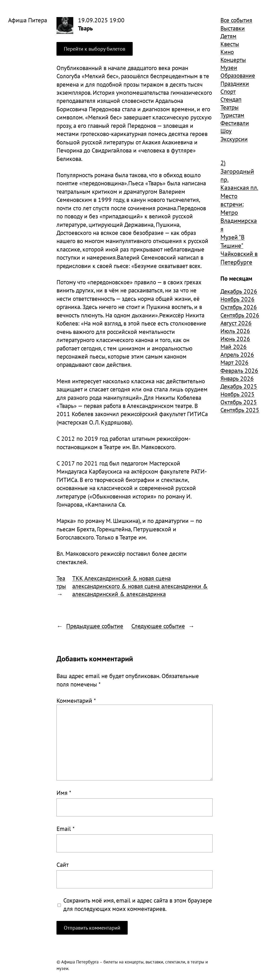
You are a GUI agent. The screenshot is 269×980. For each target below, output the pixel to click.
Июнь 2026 (235, 339)
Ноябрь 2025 (237, 394)
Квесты (230, 44)
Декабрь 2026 (239, 291)
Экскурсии (234, 139)
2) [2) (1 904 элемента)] (223, 163)
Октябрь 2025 (239, 402)
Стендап (231, 99)
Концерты (233, 60)
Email (66, 829)
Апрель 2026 (237, 354)
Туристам (232, 115)
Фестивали (235, 123)
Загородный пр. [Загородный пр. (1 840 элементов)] (237, 175)
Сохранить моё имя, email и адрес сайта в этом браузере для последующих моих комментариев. (138, 904)
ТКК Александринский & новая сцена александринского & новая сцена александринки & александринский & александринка (140, 586)
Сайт (63, 864)
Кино (227, 52)
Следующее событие (158, 626)
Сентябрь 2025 (240, 410)
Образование (238, 75)
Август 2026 (236, 323)
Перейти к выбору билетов (95, 49)
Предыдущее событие (95, 626)
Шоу (226, 131)
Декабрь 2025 (239, 386)
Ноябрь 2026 (237, 299)
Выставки (233, 28)
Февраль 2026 (239, 370)
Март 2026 (234, 362)
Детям (228, 36)
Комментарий (76, 700)
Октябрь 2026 (239, 307)
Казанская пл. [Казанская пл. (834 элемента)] (239, 188)
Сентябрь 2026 (240, 315)
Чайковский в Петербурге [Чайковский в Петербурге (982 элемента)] (239, 258)
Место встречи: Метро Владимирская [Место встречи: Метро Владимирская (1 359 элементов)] (239, 213)
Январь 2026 (237, 378)
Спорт (228, 91)
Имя (64, 793)
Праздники (235, 83)
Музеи (229, 67)
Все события (236, 20)
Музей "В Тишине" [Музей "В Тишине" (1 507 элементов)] (232, 241)
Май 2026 (234, 347)
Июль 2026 (235, 331)
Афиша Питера (28, 20)
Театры (61, 582)
